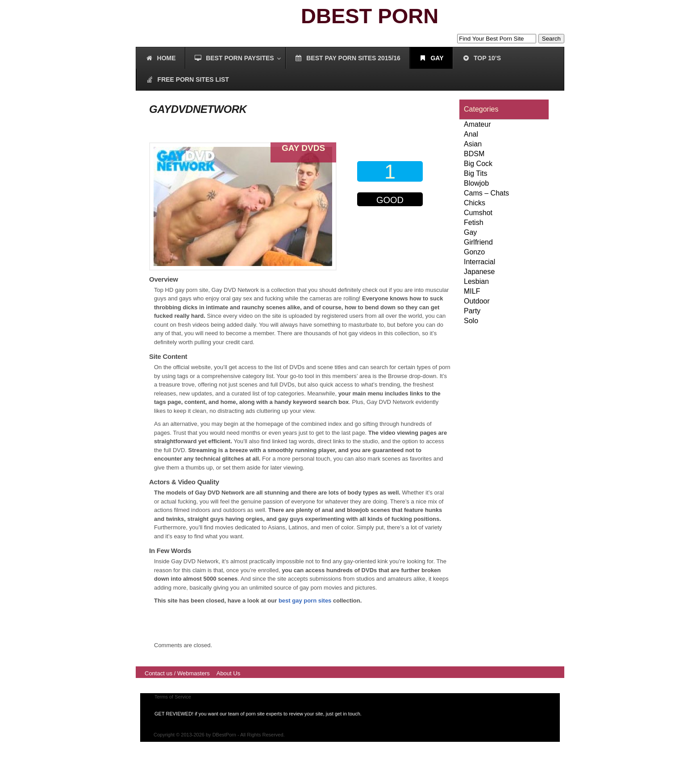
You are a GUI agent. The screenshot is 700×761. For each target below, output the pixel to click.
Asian (473, 144)
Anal (471, 134)
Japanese (479, 272)
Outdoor (477, 301)
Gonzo (474, 252)
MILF (472, 291)
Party (472, 311)
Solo (471, 321)
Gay (470, 232)
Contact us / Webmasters (177, 673)
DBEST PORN (370, 16)
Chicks (475, 203)
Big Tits (475, 173)
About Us (228, 673)
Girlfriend (478, 242)
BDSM (474, 154)
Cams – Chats (486, 193)
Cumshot (478, 213)
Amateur (477, 124)
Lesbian (476, 281)
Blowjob (476, 183)
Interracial (479, 262)
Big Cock (478, 164)
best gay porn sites (305, 601)
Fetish (474, 222)
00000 (392, 226)
